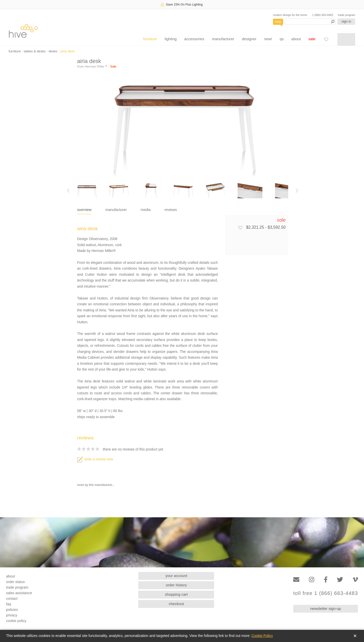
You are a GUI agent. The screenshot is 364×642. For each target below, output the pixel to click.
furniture (150, 39)
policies (12, 610)
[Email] (296, 580)
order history (176, 585)
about (296, 39)
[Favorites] (326, 39)
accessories (194, 39)
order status (15, 582)
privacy (12, 615)
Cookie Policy (262, 636)
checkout (176, 604)
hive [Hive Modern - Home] (23, 31)
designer (249, 39)
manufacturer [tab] (116, 210)
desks (53, 51)
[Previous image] (68, 191)
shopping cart (176, 594)
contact (12, 598)
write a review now (95, 459)
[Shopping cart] (346, 39)
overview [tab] (84, 210)
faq (8, 604)
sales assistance (19, 593)
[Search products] (310, 22)
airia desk (67, 51)
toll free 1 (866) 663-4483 (326, 593)
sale (312, 39)
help (278, 22)
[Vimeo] (355, 580)
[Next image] (297, 191)
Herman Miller (96, 66)
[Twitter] (340, 580)
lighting (171, 39)
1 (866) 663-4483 (323, 15)
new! (268, 39)
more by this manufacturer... (96, 485)
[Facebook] (326, 580)
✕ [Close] (355, 636)
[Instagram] (312, 580)
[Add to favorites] (240, 227)
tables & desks (35, 51)
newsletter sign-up (326, 608)
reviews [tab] (171, 210)
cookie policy (16, 621)
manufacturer (223, 39)
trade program (347, 15)
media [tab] (146, 210)
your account (176, 576)
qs (282, 39)
